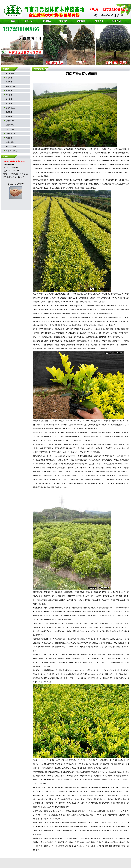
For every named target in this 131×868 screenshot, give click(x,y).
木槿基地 (9, 116)
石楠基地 (9, 91)
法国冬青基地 (11, 108)
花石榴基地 (10, 129)
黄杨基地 (9, 112)
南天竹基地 (10, 73)
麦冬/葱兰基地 (11, 147)
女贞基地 (9, 99)
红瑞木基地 (10, 142)
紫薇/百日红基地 (12, 86)
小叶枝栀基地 (11, 134)
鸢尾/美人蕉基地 (12, 151)
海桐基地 (9, 95)
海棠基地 (9, 138)
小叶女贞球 (10, 121)
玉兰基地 (9, 82)
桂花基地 (9, 78)
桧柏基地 (9, 104)
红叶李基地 (10, 125)
